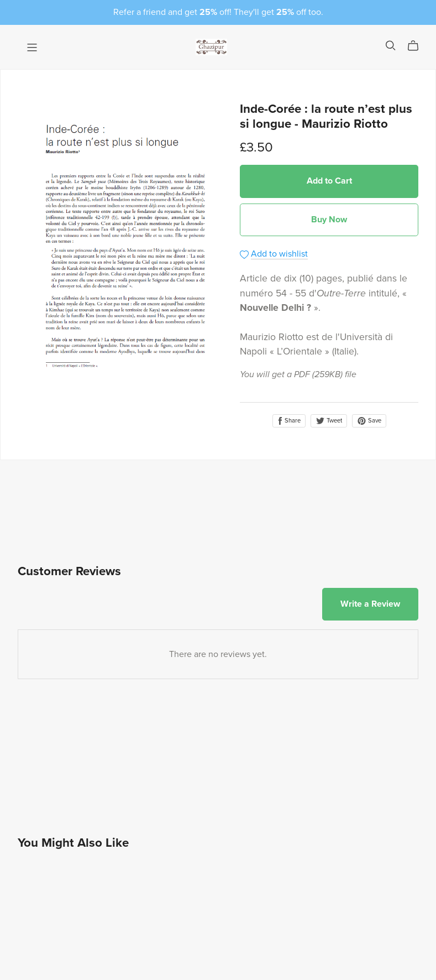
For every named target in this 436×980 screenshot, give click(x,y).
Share (289, 421)
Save (369, 421)
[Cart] (417, 46)
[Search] (391, 46)
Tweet (329, 421)
